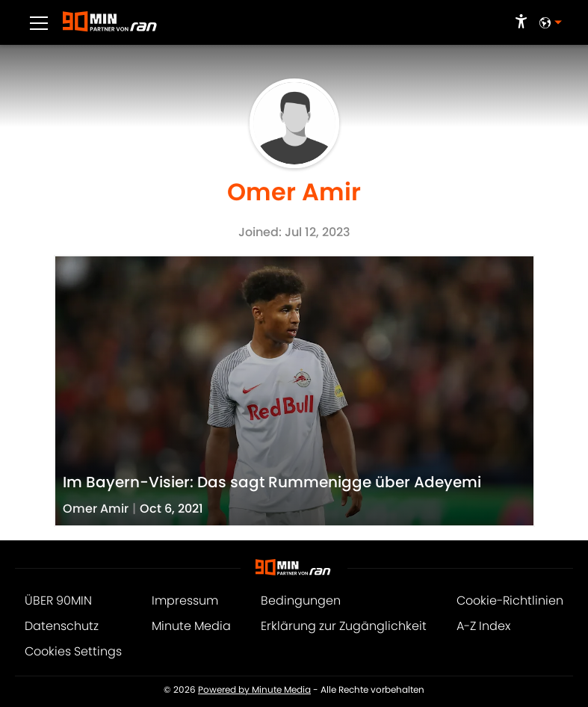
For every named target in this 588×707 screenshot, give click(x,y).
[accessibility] (521, 22)
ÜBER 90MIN (58, 601)
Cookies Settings (73, 651)
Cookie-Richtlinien (510, 601)
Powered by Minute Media (254, 690)
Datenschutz (62, 626)
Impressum (185, 601)
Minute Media (191, 626)
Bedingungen (301, 601)
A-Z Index (483, 626)
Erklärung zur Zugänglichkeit (344, 626)
